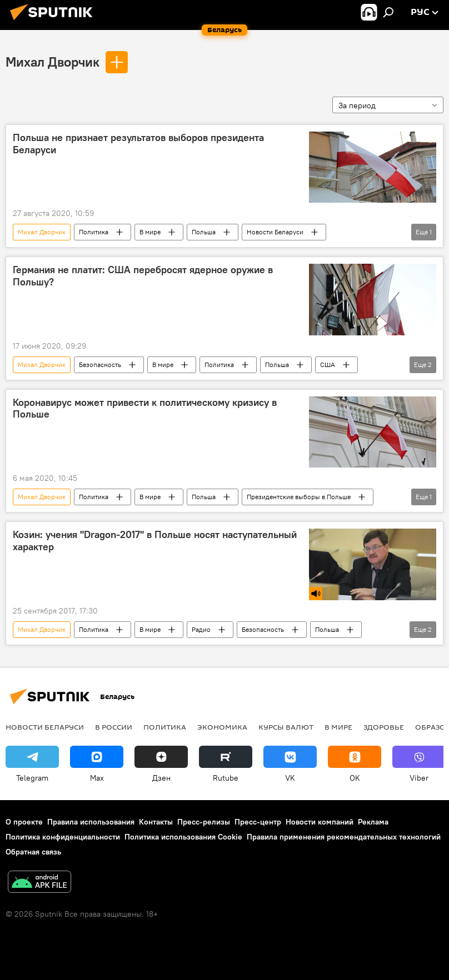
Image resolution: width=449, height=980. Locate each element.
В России (114, 727)
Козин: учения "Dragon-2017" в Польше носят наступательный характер (155, 541)
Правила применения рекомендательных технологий (344, 837)
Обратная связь (33, 852)
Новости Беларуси (275, 232)
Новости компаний (320, 822)
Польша (204, 232)
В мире (150, 232)
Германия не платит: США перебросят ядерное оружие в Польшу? (143, 276)
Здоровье (384, 727)
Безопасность (100, 365)
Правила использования (91, 822)
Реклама (373, 822)
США (328, 365)
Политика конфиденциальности (63, 837)
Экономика (222, 727)
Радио (201, 629)
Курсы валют (286, 727)
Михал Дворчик (53, 62)
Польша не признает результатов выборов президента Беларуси (138, 144)
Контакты (156, 822)
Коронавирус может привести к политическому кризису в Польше (145, 409)
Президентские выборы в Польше (299, 497)
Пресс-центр (258, 822)
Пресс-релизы (204, 822)
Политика (94, 232)
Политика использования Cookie (183, 837)
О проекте (24, 822)
